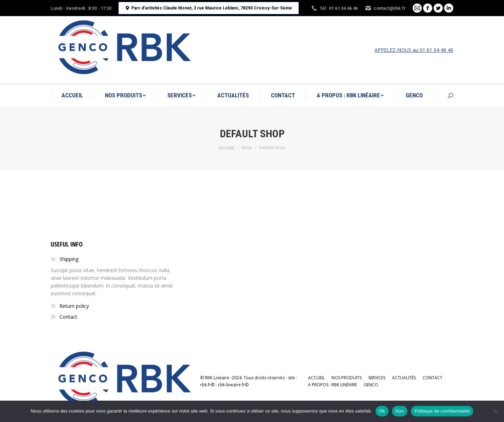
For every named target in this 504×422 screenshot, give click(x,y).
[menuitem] (72, 95)
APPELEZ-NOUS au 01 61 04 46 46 (414, 50)
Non (400, 411)
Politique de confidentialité (442, 411)
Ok (382, 411)
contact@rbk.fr (385, 8)
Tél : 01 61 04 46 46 (334, 8)
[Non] (495, 411)
